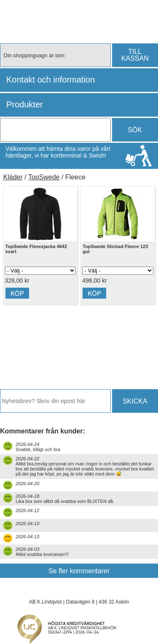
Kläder (13, 177)
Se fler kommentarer (79, 571)
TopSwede (44, 177)
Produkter (25, 104)
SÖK (135, 130)
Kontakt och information (51, 80)
